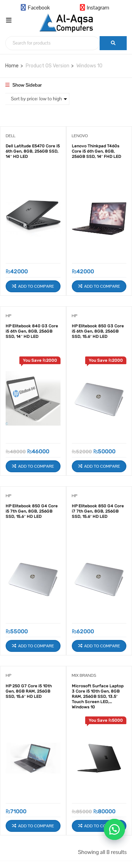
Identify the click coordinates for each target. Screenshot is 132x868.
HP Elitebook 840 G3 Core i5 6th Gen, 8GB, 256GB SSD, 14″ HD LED (32, 331)
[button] (114, 829)
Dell (11, 136)
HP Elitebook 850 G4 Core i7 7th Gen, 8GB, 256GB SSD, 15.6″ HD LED (98, 511)
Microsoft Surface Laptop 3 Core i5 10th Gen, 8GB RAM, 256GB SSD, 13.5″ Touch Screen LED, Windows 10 (98, 694)
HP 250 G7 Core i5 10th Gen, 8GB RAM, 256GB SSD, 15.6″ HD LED (29, 691)
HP (8, 316)
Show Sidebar (24, 85)
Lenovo (80, 136)
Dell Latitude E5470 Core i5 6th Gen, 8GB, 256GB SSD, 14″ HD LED (33, 151)
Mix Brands (84, 675)
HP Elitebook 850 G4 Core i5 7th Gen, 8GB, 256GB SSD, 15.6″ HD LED (32, 511)
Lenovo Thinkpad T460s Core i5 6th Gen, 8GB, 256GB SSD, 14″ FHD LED (97, 151)
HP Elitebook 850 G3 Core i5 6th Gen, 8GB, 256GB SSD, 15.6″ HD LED (98, 331)
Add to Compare (36, 286)
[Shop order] (36, 99)
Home (12, 66)
